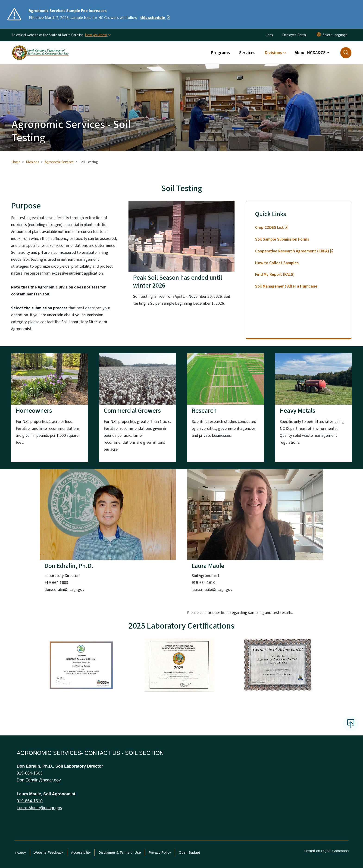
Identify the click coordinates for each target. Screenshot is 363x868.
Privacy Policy (160, 852)
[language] (335, 35)
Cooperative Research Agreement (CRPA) (294, 251)
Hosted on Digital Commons (326, 851)
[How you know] (98, 35)
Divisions (33, 162)
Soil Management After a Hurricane (286, 286)
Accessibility (81, 852)
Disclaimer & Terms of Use (120, 852)
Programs (220, 53)
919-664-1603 (30, 773)
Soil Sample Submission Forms (282, 239)
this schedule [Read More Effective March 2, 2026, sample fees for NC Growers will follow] (155, 18)
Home (16, 162)
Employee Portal (294, 35)
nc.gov (21, 852)
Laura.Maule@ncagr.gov (39, 808)
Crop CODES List (272, 228)
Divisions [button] (273, 53)
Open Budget (189, 852)
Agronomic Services (59, 162)
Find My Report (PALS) (275, 274)
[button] (346, 53)
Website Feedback (49, 852)
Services (247, 53)
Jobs (269, 35)
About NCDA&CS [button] (310, 53)
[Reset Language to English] (319, 35)
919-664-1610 (30, 801)
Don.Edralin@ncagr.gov (39, 780)
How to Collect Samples (277, 263)
